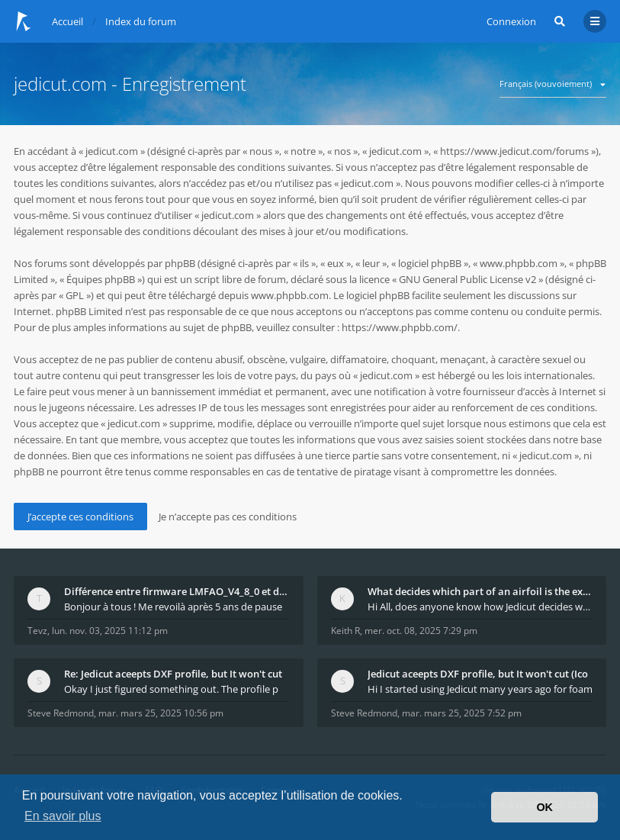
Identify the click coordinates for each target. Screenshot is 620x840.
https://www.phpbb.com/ (400, 327)
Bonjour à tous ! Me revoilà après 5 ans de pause (173, 607)
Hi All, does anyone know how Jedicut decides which (480, 607)
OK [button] (545, 807)
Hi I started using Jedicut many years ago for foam (480, 689)
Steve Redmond (61, 713)
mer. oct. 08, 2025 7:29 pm (421, 631)
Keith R (345, 631)
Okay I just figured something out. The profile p (171, 689)
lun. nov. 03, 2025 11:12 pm (110, 631)
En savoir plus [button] (63, 816)
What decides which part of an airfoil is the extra (480, 591)
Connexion (511, 21)
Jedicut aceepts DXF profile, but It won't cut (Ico (478, 674)
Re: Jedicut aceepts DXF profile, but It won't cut (173, 674)
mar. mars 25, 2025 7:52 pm (462, 713)
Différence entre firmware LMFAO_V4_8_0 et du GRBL (177, 591)
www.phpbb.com (290, 295)
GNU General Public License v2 (467, 279)
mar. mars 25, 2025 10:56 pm (161, 713)
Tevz (37, 631)
